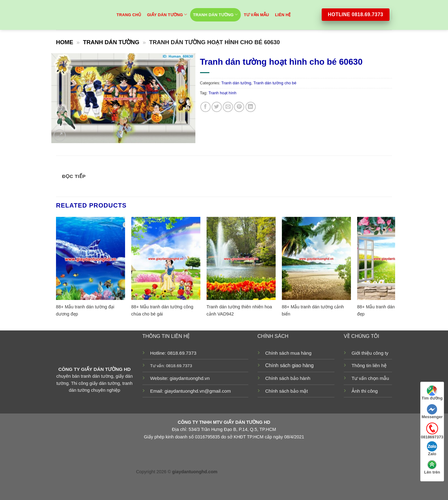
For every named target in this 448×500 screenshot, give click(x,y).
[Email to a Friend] (228, 107)
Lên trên (432, 467)
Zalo (432, 449)
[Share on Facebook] (205, 107)
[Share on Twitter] (217, 107)
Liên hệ (283, 15)
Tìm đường (432, 393)
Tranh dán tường (216, 14)
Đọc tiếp (74, 176)
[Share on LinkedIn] (251, 107)
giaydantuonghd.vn (190, 378)
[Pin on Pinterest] (239, 107)
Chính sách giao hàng (290, 365)
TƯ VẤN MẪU (257, 15)
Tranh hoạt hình (222, 93)
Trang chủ (129, 15)
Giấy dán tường (167, 14)
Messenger (432, 412)
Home (65, 42)
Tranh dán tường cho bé (275, 83)
